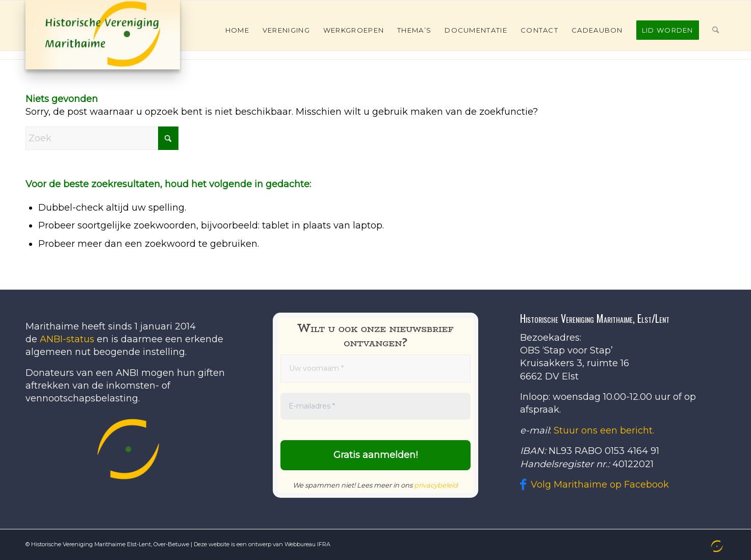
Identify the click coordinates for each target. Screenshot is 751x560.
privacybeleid (436, 485)
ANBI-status (67, 339)
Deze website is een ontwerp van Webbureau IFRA (262, 544)
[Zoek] (716, 30)
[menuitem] (237, 30)
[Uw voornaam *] (375, 368)
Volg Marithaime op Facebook (600, 485)
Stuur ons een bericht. (604, 430)
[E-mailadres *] (375, 406)
